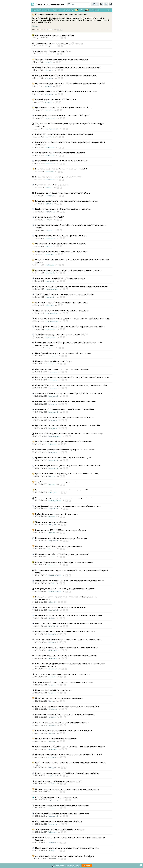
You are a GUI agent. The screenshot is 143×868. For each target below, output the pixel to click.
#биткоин (35, 26)
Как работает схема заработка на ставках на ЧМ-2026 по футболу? (62, 161)
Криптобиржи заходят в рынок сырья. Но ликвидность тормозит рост (62, 805)
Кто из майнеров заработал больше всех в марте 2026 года (59, 821)
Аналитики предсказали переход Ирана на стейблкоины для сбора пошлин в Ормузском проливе (73, 377)
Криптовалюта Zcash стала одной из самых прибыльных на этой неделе (63, 458)
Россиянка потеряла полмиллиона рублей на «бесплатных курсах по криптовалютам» (68, 270)
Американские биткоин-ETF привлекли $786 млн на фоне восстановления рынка (66, 75)
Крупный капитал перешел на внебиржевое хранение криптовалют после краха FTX (68, 425)
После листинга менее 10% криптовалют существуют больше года (61, 538)
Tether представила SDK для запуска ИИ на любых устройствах (60, 829)
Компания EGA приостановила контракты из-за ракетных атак (59, 177)
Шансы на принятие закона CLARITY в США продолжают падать (60, 278)
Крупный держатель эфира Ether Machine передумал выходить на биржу (63, 107)
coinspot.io (48, 54)
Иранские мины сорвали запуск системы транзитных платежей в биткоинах (64, 417)
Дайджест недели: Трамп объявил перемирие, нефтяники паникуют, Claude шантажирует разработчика (69, 125)
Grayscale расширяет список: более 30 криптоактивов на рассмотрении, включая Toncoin (69, 581)
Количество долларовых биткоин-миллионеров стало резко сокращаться (64, 730)
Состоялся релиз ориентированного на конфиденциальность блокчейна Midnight (66, 655)
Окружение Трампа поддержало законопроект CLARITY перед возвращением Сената (68, 639)
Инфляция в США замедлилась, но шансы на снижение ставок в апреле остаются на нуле (69, 433)
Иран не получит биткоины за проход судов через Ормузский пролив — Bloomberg (67, 474)
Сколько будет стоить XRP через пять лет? (52, 185)
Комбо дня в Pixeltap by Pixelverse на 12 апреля (54, 51)
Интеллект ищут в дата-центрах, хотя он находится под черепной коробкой (65, 498)
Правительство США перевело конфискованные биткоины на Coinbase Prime (65, 409)
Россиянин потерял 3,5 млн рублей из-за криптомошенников (58, 546)
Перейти (87, 866)
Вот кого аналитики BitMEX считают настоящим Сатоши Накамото (61, 607)
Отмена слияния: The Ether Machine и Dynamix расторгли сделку (60, 153)
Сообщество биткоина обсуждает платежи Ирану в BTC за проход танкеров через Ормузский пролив (72, 571)
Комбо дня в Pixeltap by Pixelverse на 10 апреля (54, 690)
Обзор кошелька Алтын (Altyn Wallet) (50, 217)
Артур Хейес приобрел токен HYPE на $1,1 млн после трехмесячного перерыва (66, 91)
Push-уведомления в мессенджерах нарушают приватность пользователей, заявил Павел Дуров (72, 318)
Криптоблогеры (68, 10)
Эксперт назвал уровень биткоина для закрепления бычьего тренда (61, 302)
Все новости (38, 10)
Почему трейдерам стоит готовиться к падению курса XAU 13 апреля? (62, 115)
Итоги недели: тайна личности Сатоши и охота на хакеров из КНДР (62, 169)
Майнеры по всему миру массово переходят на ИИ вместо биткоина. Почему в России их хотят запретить (72, 261)
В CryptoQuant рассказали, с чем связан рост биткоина (56, 797)
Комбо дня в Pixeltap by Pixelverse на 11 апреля (54, 361)
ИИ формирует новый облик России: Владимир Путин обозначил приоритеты (65, 589)
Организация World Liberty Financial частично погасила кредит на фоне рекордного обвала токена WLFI (70, 143)
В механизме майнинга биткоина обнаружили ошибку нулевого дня (61, 252)
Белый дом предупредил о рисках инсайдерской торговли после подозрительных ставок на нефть (71, 764)
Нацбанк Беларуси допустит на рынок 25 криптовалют (56, 514)
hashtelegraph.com (52, 129)
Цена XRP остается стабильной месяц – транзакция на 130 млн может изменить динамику (70, 746)
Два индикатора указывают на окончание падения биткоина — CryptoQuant (65, 856)
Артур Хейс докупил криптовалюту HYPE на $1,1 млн (56, 99)
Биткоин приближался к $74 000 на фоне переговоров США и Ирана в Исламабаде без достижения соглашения (69, 344)
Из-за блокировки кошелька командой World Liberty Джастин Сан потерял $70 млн (67, 773)
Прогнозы (57, 10)
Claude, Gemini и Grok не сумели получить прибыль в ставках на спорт (62, 310)
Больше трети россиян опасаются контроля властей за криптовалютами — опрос (66, 201)
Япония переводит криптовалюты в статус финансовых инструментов (62, 722)
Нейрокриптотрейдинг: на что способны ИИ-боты (55, 35)
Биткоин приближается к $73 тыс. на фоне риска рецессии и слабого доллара (65, 714)
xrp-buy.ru (49, 188)
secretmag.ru (50, 265)
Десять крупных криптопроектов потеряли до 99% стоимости (59, 43)
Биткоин (48, 10)
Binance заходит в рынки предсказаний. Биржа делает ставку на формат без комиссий (69, 754)
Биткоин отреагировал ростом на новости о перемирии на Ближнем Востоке (65, 450)
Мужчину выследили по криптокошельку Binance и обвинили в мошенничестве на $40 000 (70, 83)
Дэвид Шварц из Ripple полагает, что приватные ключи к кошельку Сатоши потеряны (68, 506)
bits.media (49, 30)
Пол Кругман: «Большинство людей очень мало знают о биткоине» (61, 15)
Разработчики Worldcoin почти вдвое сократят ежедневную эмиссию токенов (65, 401)
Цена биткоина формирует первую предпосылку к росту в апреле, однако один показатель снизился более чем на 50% (70, 665)
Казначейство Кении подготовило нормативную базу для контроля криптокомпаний (68, 67)
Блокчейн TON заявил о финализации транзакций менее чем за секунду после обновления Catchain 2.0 (70, 839)
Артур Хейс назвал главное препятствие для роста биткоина (58, 482)
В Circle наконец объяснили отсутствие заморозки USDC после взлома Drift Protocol (68, 466)
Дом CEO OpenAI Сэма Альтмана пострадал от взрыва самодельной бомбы (64, 294)
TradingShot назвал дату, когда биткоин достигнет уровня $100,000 (62, 335)
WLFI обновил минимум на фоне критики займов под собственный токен (63, 442)
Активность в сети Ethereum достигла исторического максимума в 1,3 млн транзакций (69, 623)
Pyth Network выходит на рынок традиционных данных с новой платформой (65, 631)
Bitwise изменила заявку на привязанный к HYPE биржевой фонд (60, 244)
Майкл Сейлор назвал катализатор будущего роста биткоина (59, 698)
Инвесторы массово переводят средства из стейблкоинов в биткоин (62, 369)
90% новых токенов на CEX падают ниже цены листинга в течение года (63, 674)
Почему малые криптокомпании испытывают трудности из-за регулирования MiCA (67, 706)
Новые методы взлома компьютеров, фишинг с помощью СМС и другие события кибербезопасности (66, 598)
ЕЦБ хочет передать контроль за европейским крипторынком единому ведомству (67, 789)
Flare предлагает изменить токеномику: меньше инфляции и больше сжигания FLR (67, 848)
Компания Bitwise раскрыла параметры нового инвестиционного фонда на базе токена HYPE (71, 385)
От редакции (96, 10)
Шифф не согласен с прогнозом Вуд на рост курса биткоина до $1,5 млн (63, 209)
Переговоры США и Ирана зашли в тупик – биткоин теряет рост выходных (64, 134)
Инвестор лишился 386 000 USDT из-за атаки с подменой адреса (60, 530)
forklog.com (50, 172)
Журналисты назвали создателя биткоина (51, 522)
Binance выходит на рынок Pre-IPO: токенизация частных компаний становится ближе (68, 615)
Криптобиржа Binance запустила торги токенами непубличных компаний (63, 353)
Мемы (83, 10)
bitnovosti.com (51, 38)
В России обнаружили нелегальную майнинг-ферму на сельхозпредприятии (64, 562)
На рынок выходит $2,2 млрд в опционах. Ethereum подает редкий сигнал (64, 682)
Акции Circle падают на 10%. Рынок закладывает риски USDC (59, 781)
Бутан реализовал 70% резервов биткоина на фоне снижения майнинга (63, 193)
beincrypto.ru (49, 46)
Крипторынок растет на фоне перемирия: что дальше (56, 738)
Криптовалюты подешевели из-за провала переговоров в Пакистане (62, 236)
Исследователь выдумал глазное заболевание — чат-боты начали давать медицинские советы (72, 286)
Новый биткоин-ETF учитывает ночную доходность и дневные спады (62, 813)
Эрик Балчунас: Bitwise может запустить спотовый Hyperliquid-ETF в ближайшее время (69, 393)
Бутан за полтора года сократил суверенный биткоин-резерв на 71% (62, 490)
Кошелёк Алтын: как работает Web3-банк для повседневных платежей (63, 554)
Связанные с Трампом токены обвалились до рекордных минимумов (62, 59)
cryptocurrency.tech (55, 800)
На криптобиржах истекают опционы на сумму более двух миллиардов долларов (67, 647)
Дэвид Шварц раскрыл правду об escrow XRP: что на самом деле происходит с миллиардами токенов (72, 226)
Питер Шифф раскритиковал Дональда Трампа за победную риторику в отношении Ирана (70, 327)
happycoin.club (50, 118)
